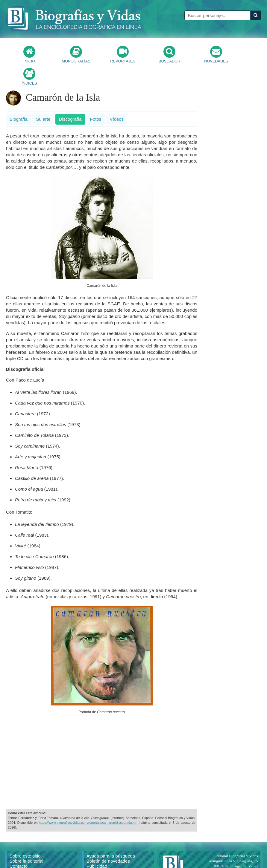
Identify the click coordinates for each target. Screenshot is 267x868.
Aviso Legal (98, 849)
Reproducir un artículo (32, 849)
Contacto (19, 844)
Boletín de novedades (108, 839)
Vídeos (117, 97)
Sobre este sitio (25, 834)
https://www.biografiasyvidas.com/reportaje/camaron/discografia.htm (89, 800)
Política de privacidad (108, 854)
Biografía (19, 97)
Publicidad (97, 844)
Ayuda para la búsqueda (111, 834)
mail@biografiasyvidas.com (236, 854)
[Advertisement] (102, 740)
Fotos (96, 97)
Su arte (43, 97)
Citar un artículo (25, 854)
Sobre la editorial (26, 839)
